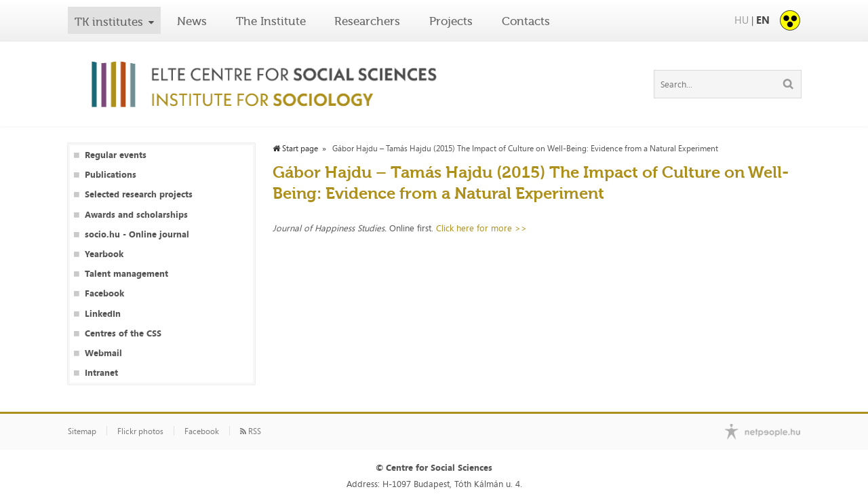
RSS (251, 431)
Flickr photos (140, 431)
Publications (111, 175)
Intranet (101, 373)
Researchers (367, 21)
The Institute (271, 21)
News (192, 21)
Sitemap (82, 431)
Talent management (126, 274)
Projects (451, 21)
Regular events (116, 155)
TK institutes (109, 22)
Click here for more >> (481, 228)
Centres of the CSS (123, 333)
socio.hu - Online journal (137, 234)
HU (742, 20)
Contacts (526, 21)
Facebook (104, 293)
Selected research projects (139, 194)
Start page (295, 149)
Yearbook (104, 254)
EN (763, 20)
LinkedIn (103, 314)
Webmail (103, 353)
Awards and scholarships (136, 215)
